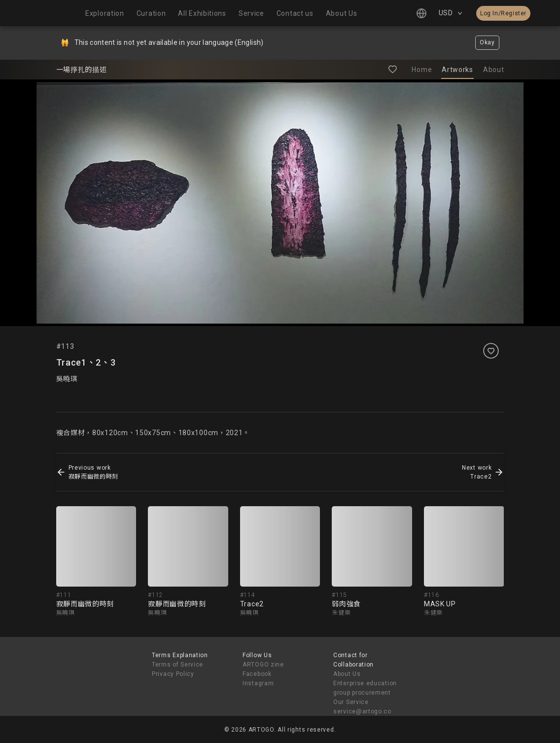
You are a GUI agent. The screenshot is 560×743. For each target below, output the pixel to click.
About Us (347, 674)
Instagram (258, 683)
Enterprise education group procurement (365, 688)
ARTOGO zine (263, 665)
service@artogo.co (362, 711)
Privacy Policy (173, 674)
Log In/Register (503, 13)
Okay (487, 42)
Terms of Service (177, 665)
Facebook (257, 674)
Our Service (351, 702)
